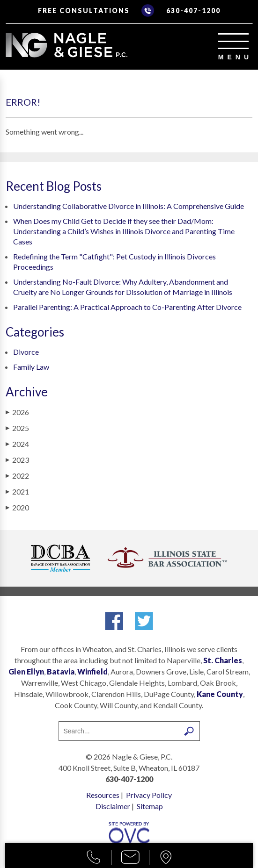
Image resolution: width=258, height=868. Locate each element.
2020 (17, 507)
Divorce (26, 352)
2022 (17, 476)
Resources (103, 795)
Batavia (61, 671)
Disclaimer (113, 806)
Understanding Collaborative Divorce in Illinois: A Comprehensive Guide (129, 206)
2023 (17, 460)
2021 (17, 491)
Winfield (92, 671)
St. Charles (223, 660)
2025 (17, 428)
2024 (17, 444)
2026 (17, 412)
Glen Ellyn (26, 671)
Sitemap (150, 806)
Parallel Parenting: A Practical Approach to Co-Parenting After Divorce (127, 307)
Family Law (31, 367)
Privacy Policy (149, 795)
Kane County (220, 694)
